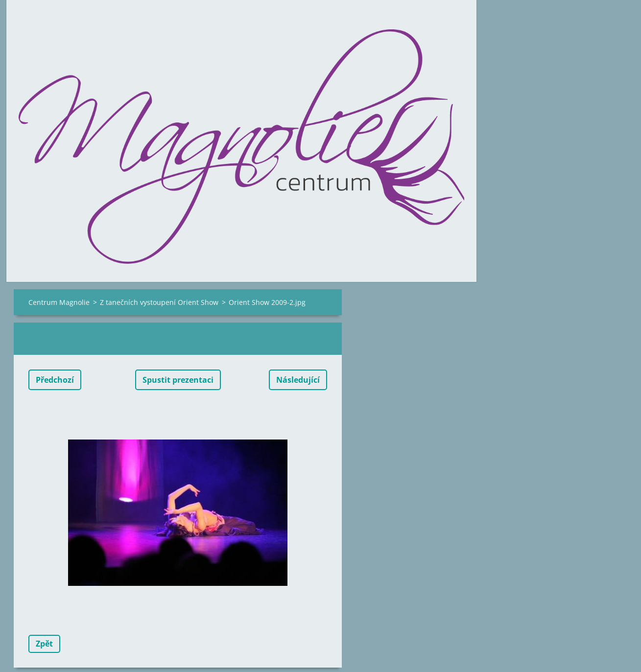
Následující (298, 380)
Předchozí (55, 380)
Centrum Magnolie (59, 302)
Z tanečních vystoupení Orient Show (159, 302)
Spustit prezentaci (178, 380)
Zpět (44, 644)
